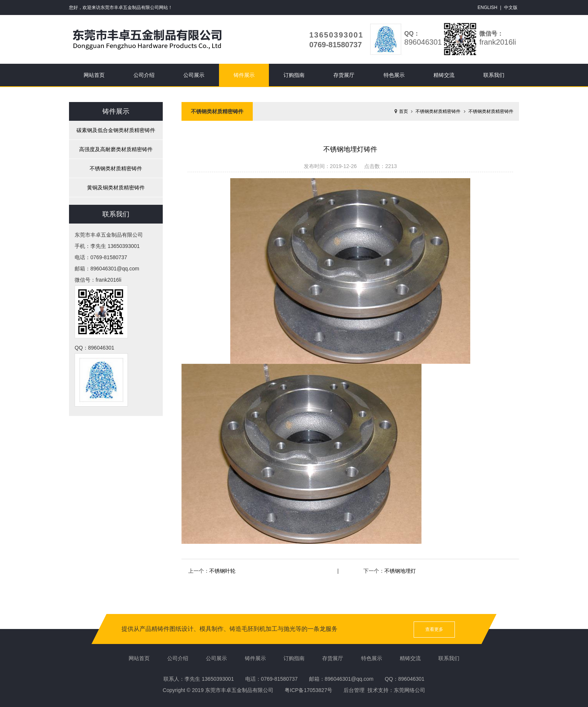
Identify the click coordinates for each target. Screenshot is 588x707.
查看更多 (434, 629)
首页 (403, 111)
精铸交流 (444, 75)
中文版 (511, 8)
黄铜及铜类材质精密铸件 (116, 188)
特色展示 (394, 75)
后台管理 (354, 690)
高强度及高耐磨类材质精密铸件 (116, 149)
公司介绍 (144, 75)
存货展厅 (344, 75)
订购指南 (294, 75)
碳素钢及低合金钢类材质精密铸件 (116, 130)
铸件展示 (244, 75)
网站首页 (94, 75)
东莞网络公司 (409, 690)
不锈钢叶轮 (222, 571)
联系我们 (494, 75)
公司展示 (194, 75)
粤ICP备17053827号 (309, 690)
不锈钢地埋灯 (400, 571)
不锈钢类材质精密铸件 (116, 168)
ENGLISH (488, 8)
